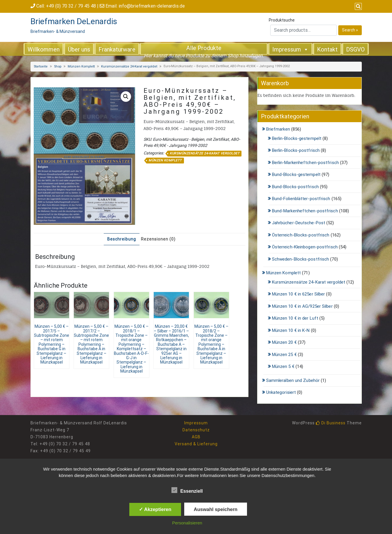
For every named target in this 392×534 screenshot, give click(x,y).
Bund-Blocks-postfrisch (295, 187)
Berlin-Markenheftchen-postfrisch (305, 163)
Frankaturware (117, 49)
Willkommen (44, 49)
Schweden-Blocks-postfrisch (301, 259)
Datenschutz (196, 430)
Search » (350, 30)
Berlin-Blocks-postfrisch (296, 150)
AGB (196, 437)
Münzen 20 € (284, 342)
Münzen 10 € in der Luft (295, 318)
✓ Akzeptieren (155, 509)
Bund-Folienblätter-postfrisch (301, 199)
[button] (126, 97)
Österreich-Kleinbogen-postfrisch (305, 247)
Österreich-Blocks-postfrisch (301, 235)
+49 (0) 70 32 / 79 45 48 (71, 6)
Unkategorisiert (281, 392)
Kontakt (327, 49)
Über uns (79, 49)
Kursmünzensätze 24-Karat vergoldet (129, 66)
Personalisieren (187, 523)
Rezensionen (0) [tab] (158, 239)
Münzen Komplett (81, 66)
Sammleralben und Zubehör (293, 380)
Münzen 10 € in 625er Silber (299, 294)
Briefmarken (278, 129)
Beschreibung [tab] (122, 239)
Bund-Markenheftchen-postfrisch (305, 211)
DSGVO (355, 49)
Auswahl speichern (216, 509)
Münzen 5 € (283, 366)
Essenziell (187, 490)
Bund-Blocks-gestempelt (296, 175)
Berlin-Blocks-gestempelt (297, 138)
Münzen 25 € (284, 355)
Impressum (290, 49)
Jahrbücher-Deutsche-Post (299, 223)
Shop (58, 66)
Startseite (41, 66)
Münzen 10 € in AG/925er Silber (302, 306)
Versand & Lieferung (196, 444)
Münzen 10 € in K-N (291, 330)
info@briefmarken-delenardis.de (152, 6)
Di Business (331, 423)
